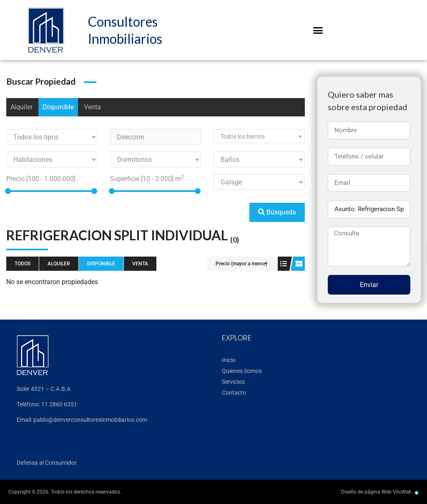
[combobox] (259, 136)
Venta (92, 107)
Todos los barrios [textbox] (243, 136)
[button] (318, 30)
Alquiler (21, 107)
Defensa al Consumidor (47, 463)
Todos (23, 264)
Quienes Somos (242, 371)
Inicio (229, 360)
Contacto (234, 393)
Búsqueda (277, 212)
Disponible (58, 107)
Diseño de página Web (366, 492)
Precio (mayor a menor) (241, 264)
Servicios (233, 382)
